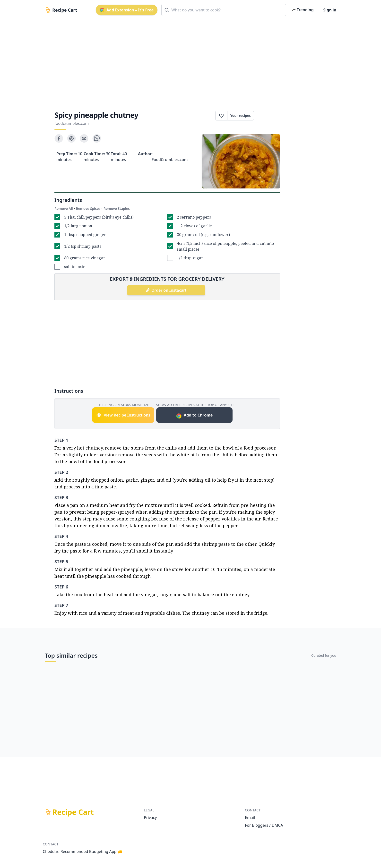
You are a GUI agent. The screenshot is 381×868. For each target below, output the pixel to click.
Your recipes (241, 115)
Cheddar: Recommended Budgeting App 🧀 (83, 851)
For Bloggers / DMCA (264, 825)
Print (267, 116)
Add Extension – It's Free (127, 10)
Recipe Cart (73, 812)
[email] (84, 138)
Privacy (150, 817)
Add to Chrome (194, 416)
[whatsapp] (97, 138)
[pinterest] (71, 138)
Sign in (330, 10)
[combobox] (224, 10)
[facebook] (59, 138)
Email (250, 817)
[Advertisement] (189, 61)
